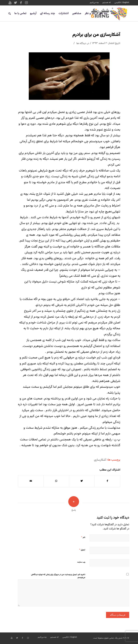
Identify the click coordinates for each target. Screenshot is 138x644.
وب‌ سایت (81, 562)
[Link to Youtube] (10, 3)
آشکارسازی (100, 460)
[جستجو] (10, 14)
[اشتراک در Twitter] (82, 481)
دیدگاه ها (81, 43)
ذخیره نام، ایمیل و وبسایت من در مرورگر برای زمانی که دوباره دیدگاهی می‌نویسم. (58, 576)
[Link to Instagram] (26, 3)
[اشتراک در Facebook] (107, 481)
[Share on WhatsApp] (56, 481)
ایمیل (82, 550)
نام (83, 537)
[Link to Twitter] (15, 3)
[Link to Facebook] (21, 3)
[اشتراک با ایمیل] (31, 481)
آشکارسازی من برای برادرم (96, 35)
